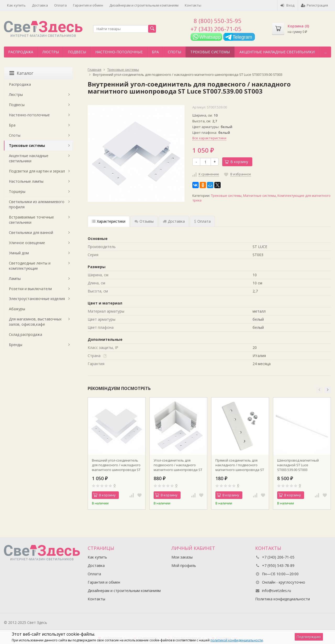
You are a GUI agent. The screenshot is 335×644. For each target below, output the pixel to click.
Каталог (21, 73)
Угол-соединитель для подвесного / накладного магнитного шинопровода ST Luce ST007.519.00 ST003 (178, 465)
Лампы (15, 278)
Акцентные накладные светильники (277, 52)
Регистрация (314, 5)
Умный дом (19, 253)
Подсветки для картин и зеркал (37, 171)
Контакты (193, 5)
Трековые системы (210, 52)
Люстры (51, 52)
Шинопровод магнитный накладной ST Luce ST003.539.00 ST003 (298, 465)
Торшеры (17, 191)
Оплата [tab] (202, 221)
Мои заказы (182, 557)
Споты (174, 52)
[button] (319, 390)
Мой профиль (184, 565)
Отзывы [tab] (144, 221)
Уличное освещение (27, 243)
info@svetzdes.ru (277, 591)
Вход (287, 5)
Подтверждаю (309, 637)
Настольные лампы (26, 181)
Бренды (16, 345)
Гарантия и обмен (88, 5)
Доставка (40, 5)
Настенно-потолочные (119, 52)
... (325, 52)
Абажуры (17, 309)
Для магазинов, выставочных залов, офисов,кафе (35, 322)
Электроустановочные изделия (37, 299)
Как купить (16, 5)
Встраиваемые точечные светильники (31, 220)
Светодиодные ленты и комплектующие (30, 266)
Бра (155, 52)
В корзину (236, 162)
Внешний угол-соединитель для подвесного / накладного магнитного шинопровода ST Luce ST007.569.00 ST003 (116, 465)
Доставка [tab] (174, 221)
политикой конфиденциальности (237, 640)
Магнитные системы (259, 196)
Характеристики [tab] (109, 221)
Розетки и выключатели (30, 289)
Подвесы (77, 52)
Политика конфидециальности (283, 599)
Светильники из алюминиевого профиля (37, 204)
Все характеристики (209, 138)
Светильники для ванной (31, 232)
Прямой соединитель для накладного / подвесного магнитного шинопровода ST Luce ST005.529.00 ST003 (240, 465)
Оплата (60, 5)
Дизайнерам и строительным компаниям (144, 5)
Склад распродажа (26, 334)
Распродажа (21, 52)
